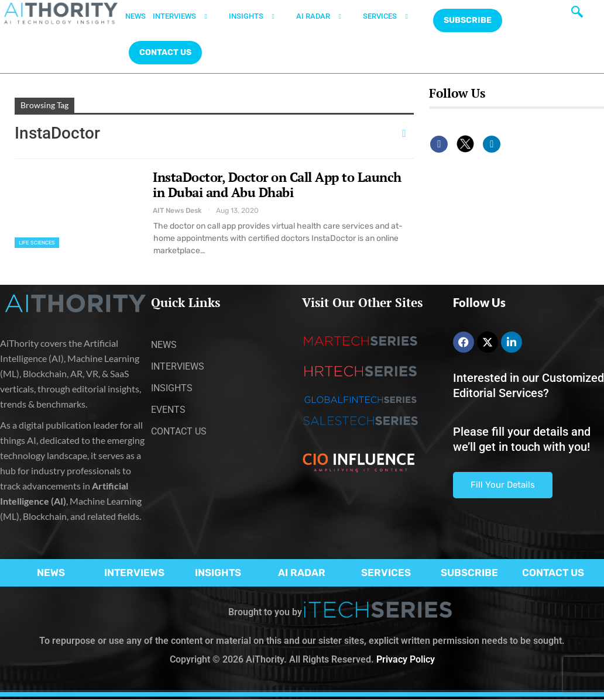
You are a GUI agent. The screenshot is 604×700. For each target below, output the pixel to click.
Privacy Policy (406, 659)
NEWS (135, 16)
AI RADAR (326, 16)
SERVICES (393, 16)
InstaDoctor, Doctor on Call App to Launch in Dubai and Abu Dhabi (277, 185)
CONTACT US (165, 52)
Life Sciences (37, 243)
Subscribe (468, 20)
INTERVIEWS (187, 16)
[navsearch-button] (577, 15)
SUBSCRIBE (469, 573)
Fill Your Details (503, 485)
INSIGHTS (259, 16)
